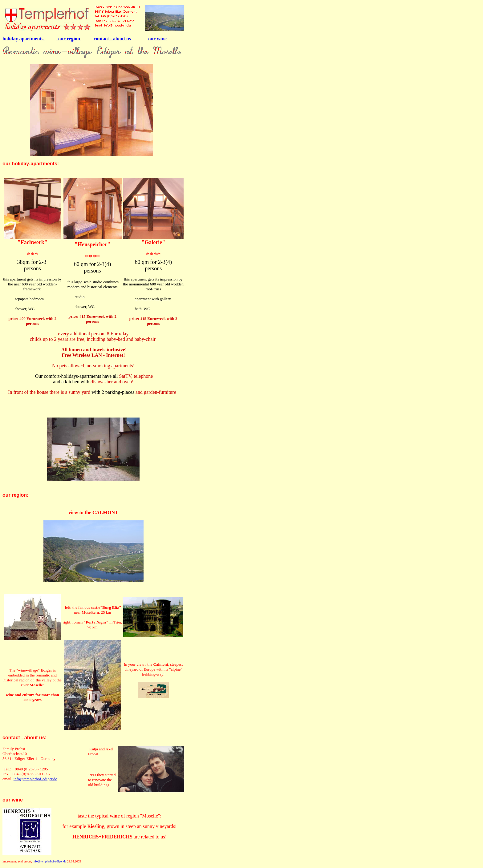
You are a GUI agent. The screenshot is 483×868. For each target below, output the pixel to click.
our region (69, 39)
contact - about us (112, 39)
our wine (157, 39)
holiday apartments (24, 39)
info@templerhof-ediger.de (35, 779)
